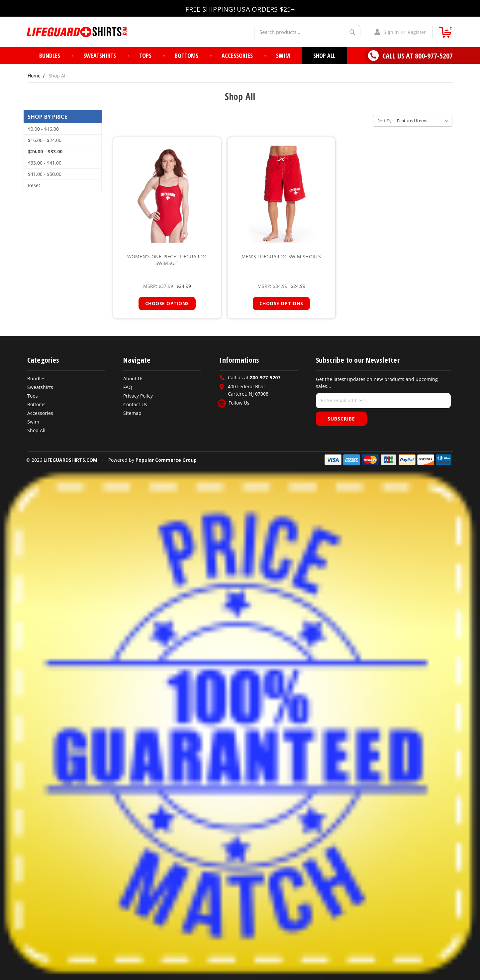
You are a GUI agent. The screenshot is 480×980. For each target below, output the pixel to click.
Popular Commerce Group (166, 460)
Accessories (237, 56)
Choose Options (167, 303)
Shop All (324, 56)
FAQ (128, 387)
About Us (133, 378)
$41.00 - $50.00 (45, 174)
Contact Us (135, 404)
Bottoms (187, 56)
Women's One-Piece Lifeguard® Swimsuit (167, 260)
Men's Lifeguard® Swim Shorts (281, 256)
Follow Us (234, 403)
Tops (145, 56)
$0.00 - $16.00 (43, 129)
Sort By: (385, 121)
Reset (34, 185)
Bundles (50, 56)
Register (417, 32)
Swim (283, 56)
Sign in (391, 32)
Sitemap (132, 413)
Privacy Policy (138, 396)
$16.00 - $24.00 (45, 140)
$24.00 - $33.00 (45, 151)
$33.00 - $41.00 (45, 163)
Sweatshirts (100, 56)
